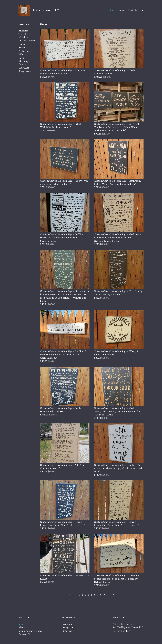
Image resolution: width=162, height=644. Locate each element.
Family (22, 58)
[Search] (143, 10)
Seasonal (23, 47)
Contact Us (24, 634)
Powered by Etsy (122, 631)
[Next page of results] (114, 595)
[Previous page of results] (70, 595)
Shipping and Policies (30, 631)
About (121, 10)
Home (22, 44)
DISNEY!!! (24, 68)
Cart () (133, 10)
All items (23, 31)
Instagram (67, 627)
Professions (25, 51)
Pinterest (67, 631)
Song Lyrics (25, 71)
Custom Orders (27, 41)
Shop (111, 10)
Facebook (67, 624)
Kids (21, 54)
